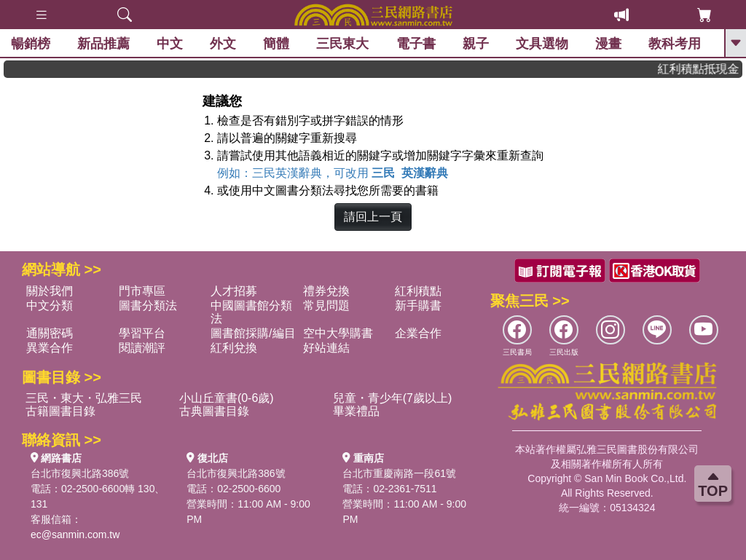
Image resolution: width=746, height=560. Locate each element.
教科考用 (675, 44)
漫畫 (608, 44)
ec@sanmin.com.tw (75, 535)
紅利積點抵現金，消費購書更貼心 (704, 69)
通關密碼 (50, 333)
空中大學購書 (338, 333)
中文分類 (50, 305)
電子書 (416, 44)
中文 (170, 44)
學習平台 (142, 333)
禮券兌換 (326, 291)
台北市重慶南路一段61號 (399, 473)
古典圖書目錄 (214, 411)
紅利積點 (418, 291)
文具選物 (542, 44)
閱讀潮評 (142, 348)
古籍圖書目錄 (60, 411)
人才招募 (234, 291)
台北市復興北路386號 (80, 473)
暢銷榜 (31, 44)
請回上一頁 (373, 217)
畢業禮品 (356, 411)
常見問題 (326, 305)
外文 (223, 44)
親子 (476, 44)
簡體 (276, 44)
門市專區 (142, 291)
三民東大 (342, 44)
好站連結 (326, 348)
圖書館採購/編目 (253, 333)
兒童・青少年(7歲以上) (393, 398)
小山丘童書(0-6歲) (227, 398)
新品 (103, 44)
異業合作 (50, 348)
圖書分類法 (148, 305)
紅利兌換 (234, 348)
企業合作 (418, 333)
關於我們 (50, 291)
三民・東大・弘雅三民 (84, 398)
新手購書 (418, 305)
